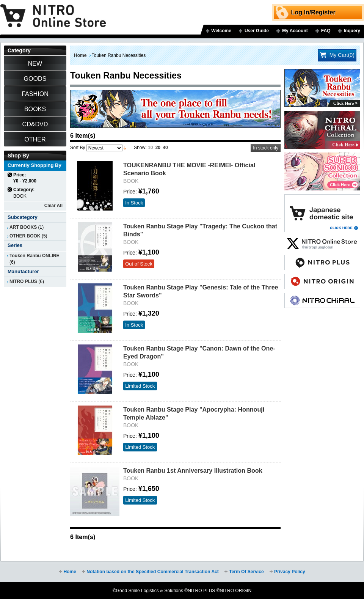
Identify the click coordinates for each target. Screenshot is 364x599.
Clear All (53, 206)
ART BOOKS (23, 227)
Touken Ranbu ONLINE (34, 256)
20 (158, 148)
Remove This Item (10, 175)
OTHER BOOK (25, 236)
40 (165, 148)
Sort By (78, 148)
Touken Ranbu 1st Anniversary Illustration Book (193, 470)
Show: (140, 148)
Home (80, 55)
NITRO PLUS (23, 281)
